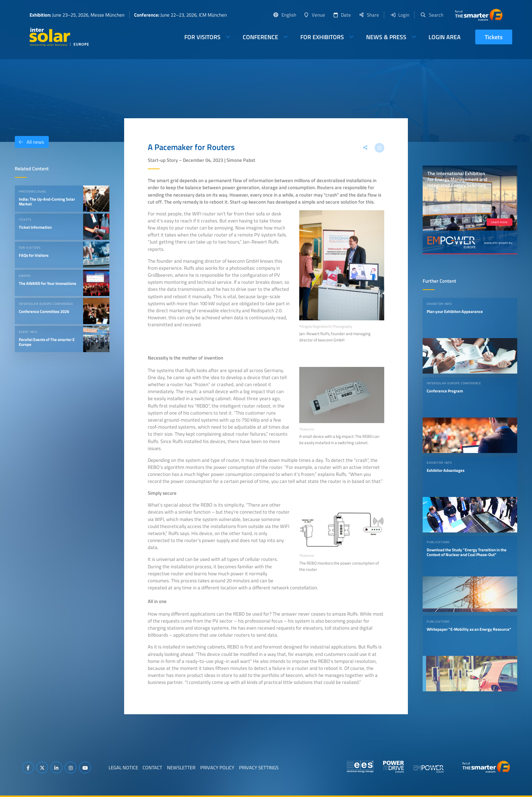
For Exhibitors (322, 37)
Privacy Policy (217, 767)
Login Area (445, 37)
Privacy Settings (259, 767)
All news (29, 142)
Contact (152, 767)
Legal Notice (123, 767)
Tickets (494, 37)
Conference (260, 37)
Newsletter (181, 767)
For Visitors (202, 37)
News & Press (386, 37)
